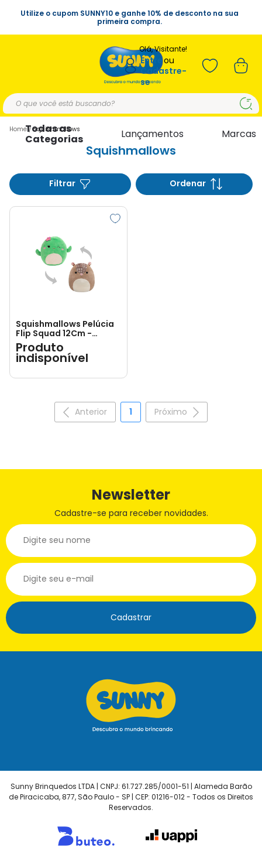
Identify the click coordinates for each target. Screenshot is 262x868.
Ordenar (196, 184)
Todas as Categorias (54, 134)
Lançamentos (152, 134)
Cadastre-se (163, 76)
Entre (151, 61)
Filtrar (70, 184)
